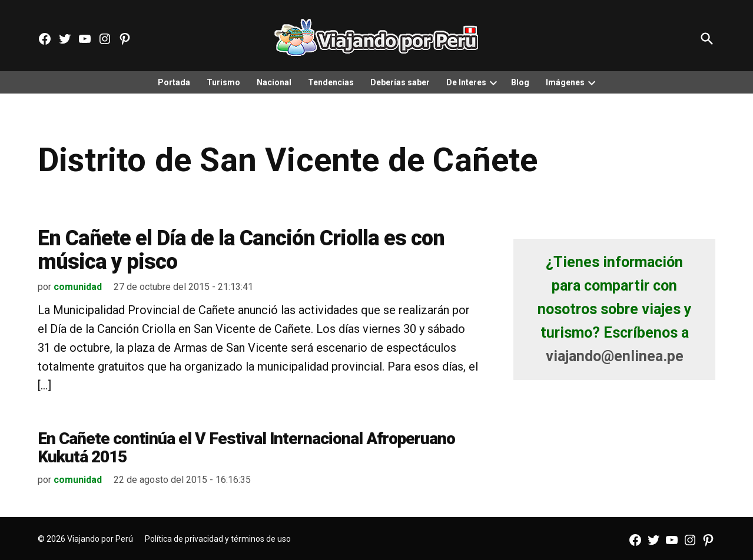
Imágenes (565, 82)
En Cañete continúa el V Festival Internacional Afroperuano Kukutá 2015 (246, 448)
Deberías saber (400, 82)
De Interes (466, 82)
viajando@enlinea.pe (615, 356)
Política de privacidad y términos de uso (218, 539)
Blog (520, 82)
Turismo (223, 82)
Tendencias (331, 82)
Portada (174, 82)
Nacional (274, 82)
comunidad (78, 287)
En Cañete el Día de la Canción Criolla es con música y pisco (241, 250)
